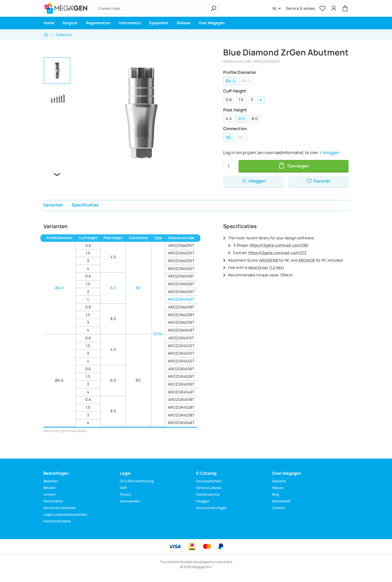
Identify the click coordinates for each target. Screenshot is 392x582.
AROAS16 (307, 260)
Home (49, 23)
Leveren (50, 494)
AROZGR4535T (181, 353)
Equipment (159, 23)
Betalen (49, 488)
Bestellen (51, 481)
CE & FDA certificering (137, 481)
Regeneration (98, 23)
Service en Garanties (59, 508)
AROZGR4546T (181, 392)
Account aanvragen (211, 508)
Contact (279, 508)
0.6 (229, 100)
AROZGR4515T (181, 338)
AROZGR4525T (181, 346)
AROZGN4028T (181, 315)
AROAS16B (269, 260)
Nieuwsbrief (281, 501)
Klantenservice (208, 494)
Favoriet (318, 181)
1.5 (241, 100)
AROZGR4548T (181, 423)
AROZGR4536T (181, 384)
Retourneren (53, 501)
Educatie (279, 481)
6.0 (242, 119)
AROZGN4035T (181, 261)
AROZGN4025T (181, 253)
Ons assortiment (209, 481)
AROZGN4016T (181, 276)
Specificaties (85, 205)
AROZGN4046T (181, 299)
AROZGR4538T (181, 415)
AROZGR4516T (181, 369)
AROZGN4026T (181, 284)
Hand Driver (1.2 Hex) (266, 267)
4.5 (229, 119)
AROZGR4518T (181, 400)
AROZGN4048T (181, 330)
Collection (64, 35)
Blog (276, 494)
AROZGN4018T (181, 307)
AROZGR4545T (181, 361)
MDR (123, 488)
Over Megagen (212, 23)
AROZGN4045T (181, 269)
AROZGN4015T (181, 245)
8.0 (255, 119)
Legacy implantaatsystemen (65, 514)
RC (241, 137)
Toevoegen (294, 165)
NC (229, 137)
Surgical (70, 23)
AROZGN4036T (181, 292)
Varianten (53, 205)
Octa (158, 334)
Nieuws (278, 488)
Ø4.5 (246, 81)
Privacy (125, 494)
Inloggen (331, 153)
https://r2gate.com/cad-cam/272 (277, 253)
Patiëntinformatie (57, 521)
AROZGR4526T (181, 376)
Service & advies (300, 8)
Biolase (184, 23)
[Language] (277, 8)
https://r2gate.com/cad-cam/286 (279, 245)
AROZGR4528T (181, 407)
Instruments (130, 23)
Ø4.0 (230, 81)
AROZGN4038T (181, 322)
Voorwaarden (130, 501)
